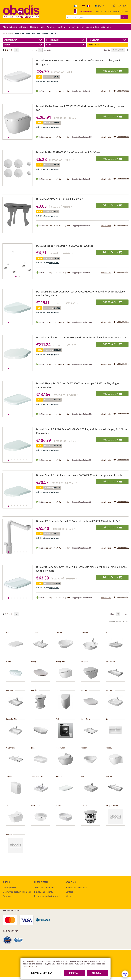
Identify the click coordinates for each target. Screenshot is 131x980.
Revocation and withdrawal (47, 896)
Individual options (42, 973)
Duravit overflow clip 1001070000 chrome (60, 199)
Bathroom (26, 34)
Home (17, 34)
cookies (32, 961)
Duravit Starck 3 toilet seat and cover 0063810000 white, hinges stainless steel (80, 475)
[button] (100, 6)
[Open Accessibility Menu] (125, 974)
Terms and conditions (44, 888)
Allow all (97, 973)
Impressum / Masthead (76, 888)
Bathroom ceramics (40, 34)
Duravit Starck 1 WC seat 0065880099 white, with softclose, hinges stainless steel (82, 338)
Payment (7, 896)
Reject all (74, 973)
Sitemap (69, 896)
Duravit (54, 34)
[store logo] (21, 12)
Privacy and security (44, 892)
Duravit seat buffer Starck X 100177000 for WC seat (65, 246)
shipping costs (54, 81)
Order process (10, 888)
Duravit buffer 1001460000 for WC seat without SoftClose (68, 152)
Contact (69, 892)
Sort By (107, 50)
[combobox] (93, 17)
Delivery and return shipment (17, 892)
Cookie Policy (31, 966)
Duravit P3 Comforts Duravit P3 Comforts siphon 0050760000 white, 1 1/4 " (78, 521)
